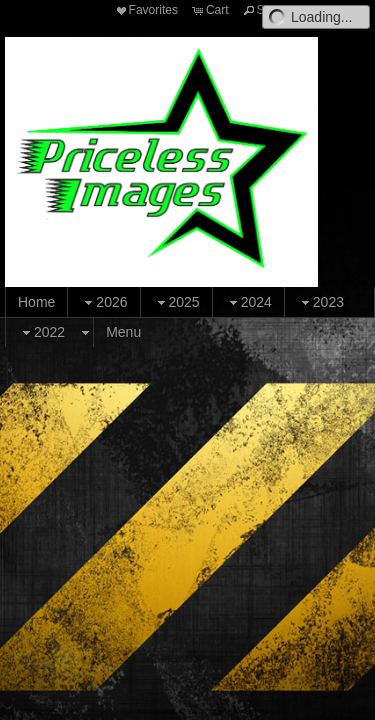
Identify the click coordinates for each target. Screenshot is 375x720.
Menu (123, 332)
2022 (41, 332)
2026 (103, 302)
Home (36, 302)
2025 (176, 302)
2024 (248, 302)
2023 (320, 302)
